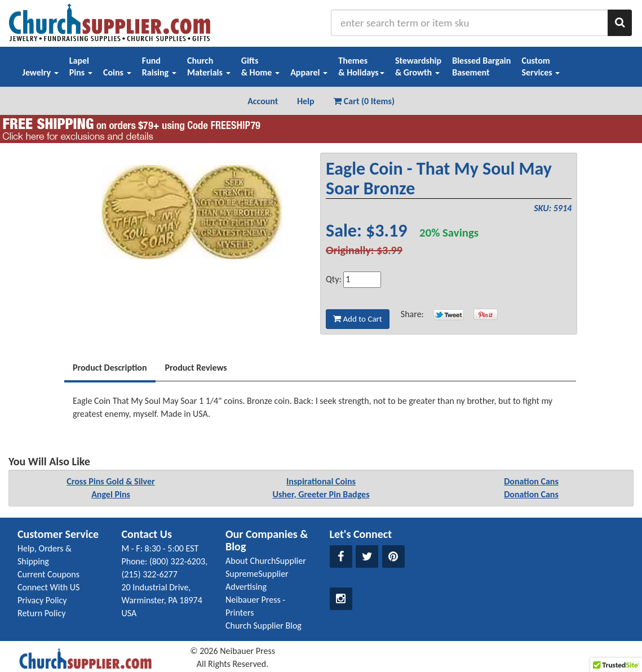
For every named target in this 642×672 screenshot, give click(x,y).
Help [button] (306, 101)
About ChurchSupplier (266, 561)
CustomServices (541, 66)
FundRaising (159, 66)
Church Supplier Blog (264, 626)
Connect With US (48, 587)
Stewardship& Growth (418, 66)
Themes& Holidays (361, 66)
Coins (117, 72)
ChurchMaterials (209, 66)
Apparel (309, 72)
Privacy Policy (42, 600)
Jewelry (41, 72)
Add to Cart (358, 319)
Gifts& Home (260, 66)
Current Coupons (48, 574)
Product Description (110, 368)
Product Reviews (196, 368)
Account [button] (263, 101)
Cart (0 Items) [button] (364, 101)
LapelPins (81, 66)
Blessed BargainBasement (481, 66)
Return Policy (41, 613)
